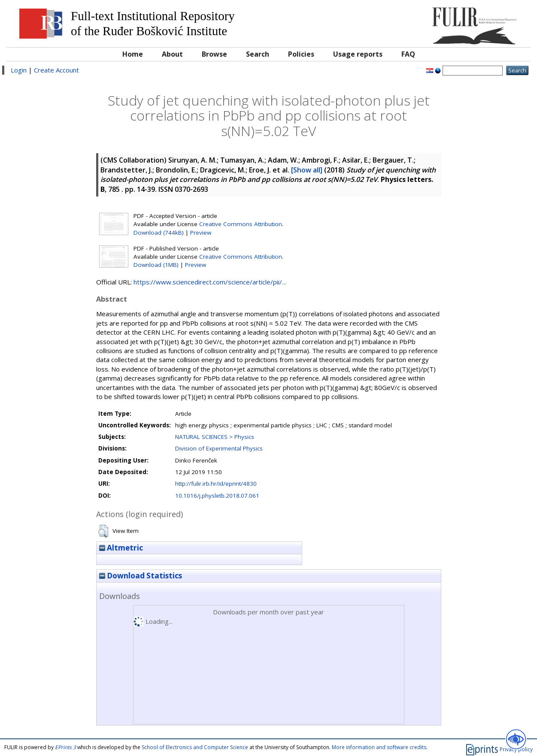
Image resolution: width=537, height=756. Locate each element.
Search (258, 54)
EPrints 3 (65, 747)
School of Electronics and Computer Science (195, 747)
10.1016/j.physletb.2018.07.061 (217, 496)
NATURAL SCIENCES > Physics (215, 437)
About (172, 54)
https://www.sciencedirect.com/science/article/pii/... (210, 282)
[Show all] (307, 170)
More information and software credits (379, 747)
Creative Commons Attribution (241, 224)
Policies (301, 54)
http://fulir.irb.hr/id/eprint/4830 (216, 484)
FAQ (408, 54)
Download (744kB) (159, 233)
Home (133, 54)
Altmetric (121, 548)
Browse (214, 54)
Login (19, 70)
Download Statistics (141, 576)
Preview (201, 233)
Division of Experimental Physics (219, 448)
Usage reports (358, 54)
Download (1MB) (156, 265)
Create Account (56, 70)
